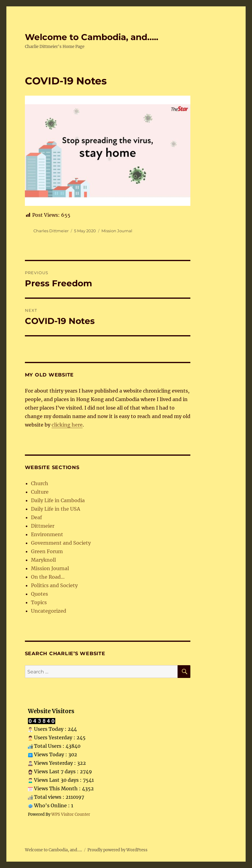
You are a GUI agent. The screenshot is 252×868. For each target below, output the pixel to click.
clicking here (67, 425)
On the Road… (48, 577)
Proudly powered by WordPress (117, 850)
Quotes (39, 594)
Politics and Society (54, 585)
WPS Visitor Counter (71, 814)
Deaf (36, 517)
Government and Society (61, 543)
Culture (40, 492)
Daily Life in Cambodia (58, 500)
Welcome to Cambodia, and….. (92, 37)
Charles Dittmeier (51, 231)
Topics (39, 602)
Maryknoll (43, 560)
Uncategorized (49, 611)
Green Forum (47, 551)
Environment (47, 534)
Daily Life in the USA (56, 509)
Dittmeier (43, 526)
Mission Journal (117, 231)
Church (40, 483)
